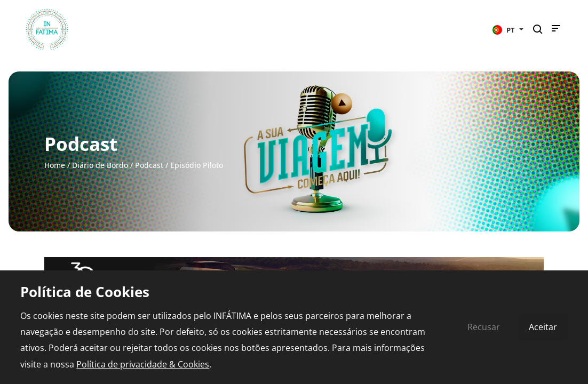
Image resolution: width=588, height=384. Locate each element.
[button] (508, 29)
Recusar (484, 327)
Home (55, 165)
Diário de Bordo (100, 165)
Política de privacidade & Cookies (143, 364)
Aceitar (543, 327)
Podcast (149, 165)
